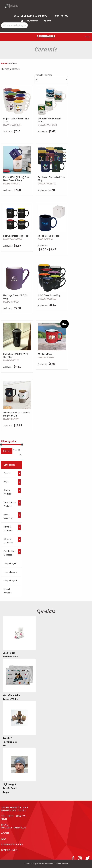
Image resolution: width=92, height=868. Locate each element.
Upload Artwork (7, 591)
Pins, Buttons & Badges (9, 553)
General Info (9, 850)
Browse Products (8, 492)
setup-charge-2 (10, 572)
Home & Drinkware (8, 529)
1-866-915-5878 (39, 16)
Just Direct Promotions (44, 864)
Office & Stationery (8, 541)
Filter (7, 451)
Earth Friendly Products (10, 504)
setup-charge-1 (10, 563)
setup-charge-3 (10, 580)
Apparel (7, 473)
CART (47, 21)
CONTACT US (62, 16)
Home (4, 63)
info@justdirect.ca (13, 827)
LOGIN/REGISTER (30, 21)
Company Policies (12, 844)
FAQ (3, 839)
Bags (6, 482)
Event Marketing (8, 516)
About (5, 833)
